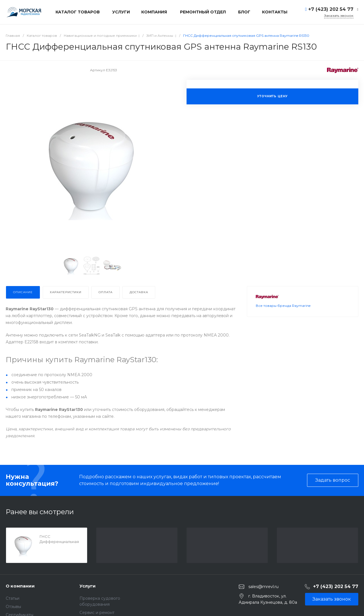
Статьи (13, 598)
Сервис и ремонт (97, 613)
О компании (20, 586)
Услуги (88, 586)
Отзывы (13, 607)
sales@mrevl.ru (263, 587)
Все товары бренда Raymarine (283, 320)
